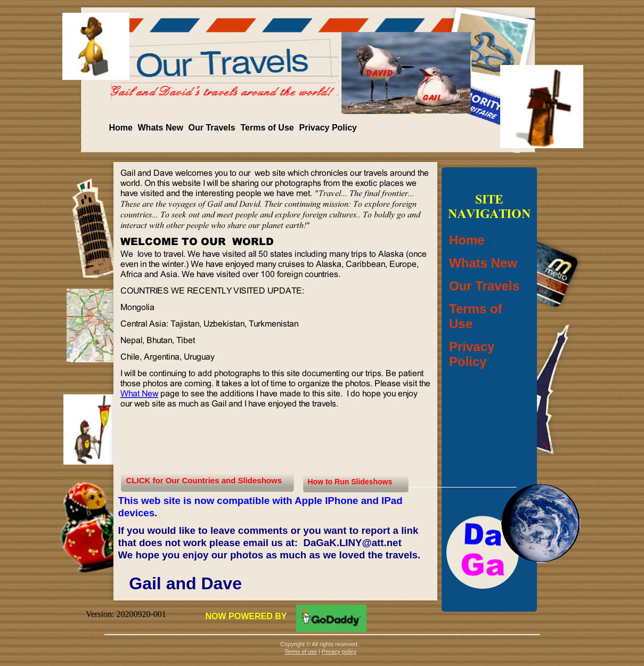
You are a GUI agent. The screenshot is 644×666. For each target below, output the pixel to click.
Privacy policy (339, 652)
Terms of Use (267, 128)
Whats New (161, 128)
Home (121, 128)
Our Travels (212, 128)
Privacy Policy (328, 128)
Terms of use (301, 652)
